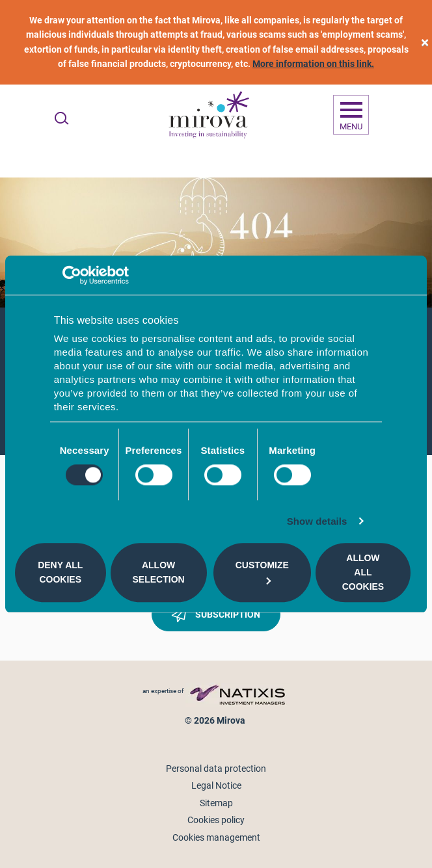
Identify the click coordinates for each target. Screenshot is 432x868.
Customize (262, 572)
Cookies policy (216, 820)
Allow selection (159, 572)
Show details (317, 521)
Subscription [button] (216, 617)
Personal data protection (216, 769)
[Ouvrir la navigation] (351, 115)
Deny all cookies (60, 572)
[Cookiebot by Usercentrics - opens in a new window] (72, 275)
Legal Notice (216, 785)
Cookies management (216, 837)
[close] (425, 43)
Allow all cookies (363, 572)
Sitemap (216, 803)
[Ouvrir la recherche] (61, 118)
